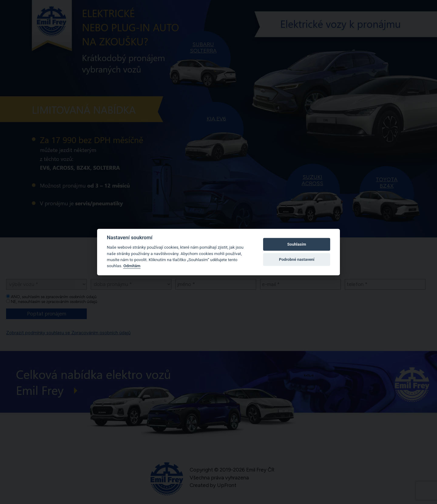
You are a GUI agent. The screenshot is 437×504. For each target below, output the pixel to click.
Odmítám (132, 266)
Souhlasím (297, 244)
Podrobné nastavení (297, 259)
